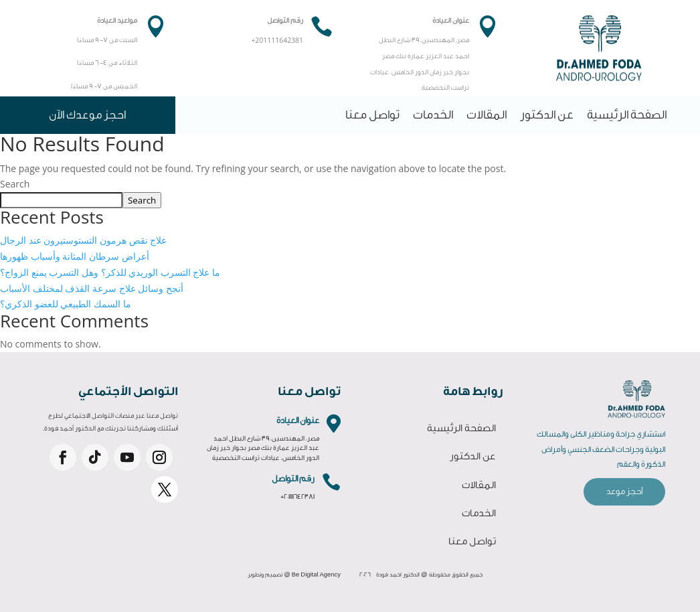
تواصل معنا (372, 115)
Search (15, 184)
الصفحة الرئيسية (627, 115)
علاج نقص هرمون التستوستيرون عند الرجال (83, 240)
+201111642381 (297, 497)
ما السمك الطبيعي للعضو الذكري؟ (66, 304)
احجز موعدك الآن (87, 115)
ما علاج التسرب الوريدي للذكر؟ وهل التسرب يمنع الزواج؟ (110, 272)
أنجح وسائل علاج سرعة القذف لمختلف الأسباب (92, 288)
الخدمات (433, 115)
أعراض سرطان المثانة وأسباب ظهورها (75, 256)
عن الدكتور (547, 115)
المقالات (487, 115)
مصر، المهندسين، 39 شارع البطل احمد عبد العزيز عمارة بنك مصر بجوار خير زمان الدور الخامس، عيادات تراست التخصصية (263, 448)
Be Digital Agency (316, 575)
